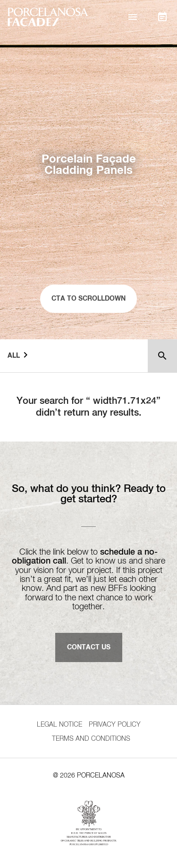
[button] (133, 17)
